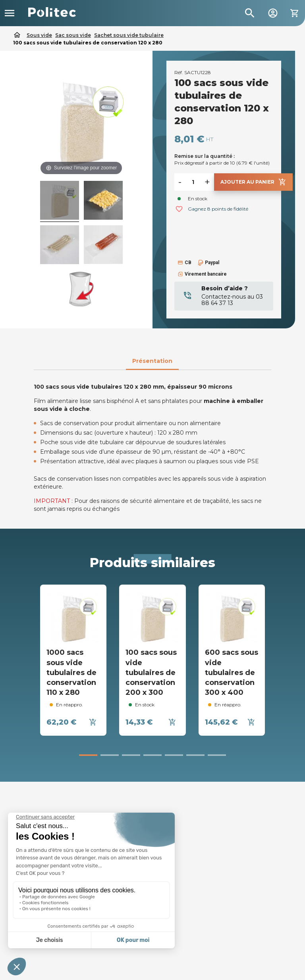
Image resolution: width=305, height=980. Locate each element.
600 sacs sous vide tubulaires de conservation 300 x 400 (232, 672)
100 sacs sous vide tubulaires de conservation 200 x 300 (151, 672)
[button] (88, 755)
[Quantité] (193, 182)
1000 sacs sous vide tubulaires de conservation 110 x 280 (71, 672)
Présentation (152, 361)
